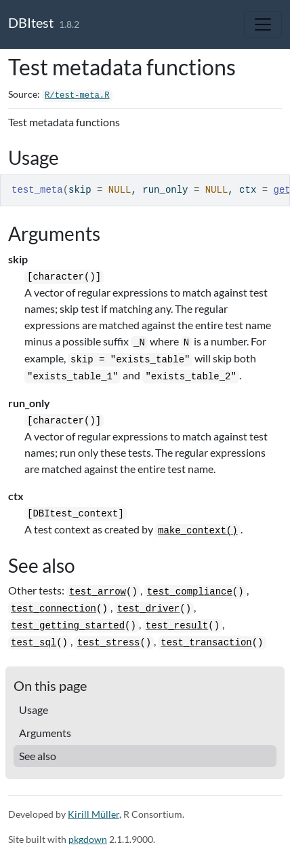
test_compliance (190, 592)
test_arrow (98, 592)
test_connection (54, 609)
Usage (34, 710)
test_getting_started (68, 626)
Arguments (45, 733)
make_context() (198, 531)
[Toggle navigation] (263, 24)
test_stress (108, 643)
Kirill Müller (94, 814)
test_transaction (206, 643)
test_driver (148, 609)
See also (38, 756)
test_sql (34, 643)
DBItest (31, 22)
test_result (177, 626)
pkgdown (88, 839)
